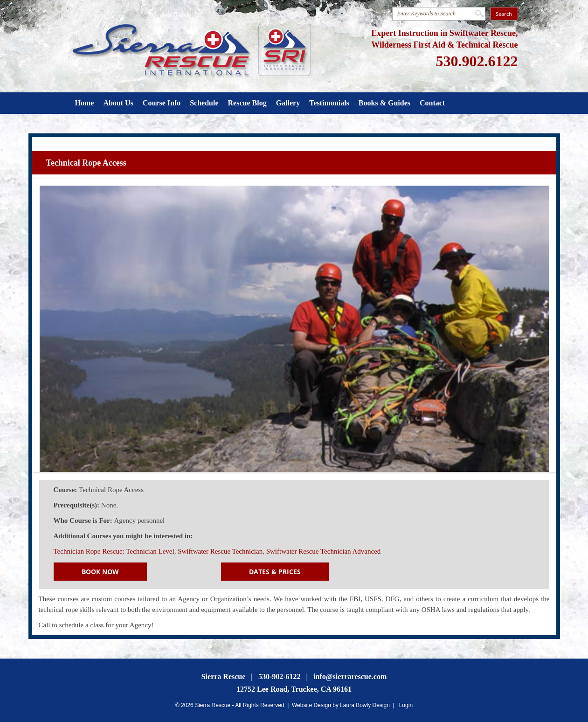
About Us (118, 103)
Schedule (204, 103)
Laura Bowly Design (365, 705)
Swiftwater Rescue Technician (220, 551)
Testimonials (329, 103)
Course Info (162, 103)
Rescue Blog (247, 103)
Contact (432, 103)
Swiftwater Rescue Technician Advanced (324, 551)
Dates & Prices (275, 572)
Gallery (288, 103)
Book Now (100, 572)
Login (406, 705)
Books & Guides (384, 103)
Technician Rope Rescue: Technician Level (114, 551)
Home (85, 103)
